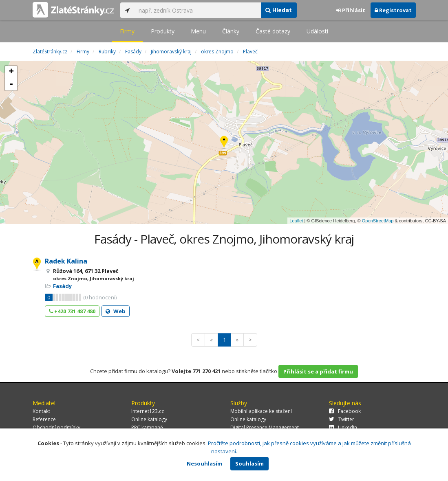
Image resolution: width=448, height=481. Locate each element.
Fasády (62, 286)
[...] (198, 10)
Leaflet (296, 221)
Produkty (163, 31)
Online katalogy (149, 419)
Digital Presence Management (265, 427)
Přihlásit (351, 10)
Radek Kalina (66, 261)
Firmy (127, 31)
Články (231, 31)
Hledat (279, 10)
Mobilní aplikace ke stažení (261, 411)
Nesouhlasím (204, 463)
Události (317, 31)
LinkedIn (343, 427)
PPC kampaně (147, 427)
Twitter (342, 419)
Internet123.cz (148, 411)
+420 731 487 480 (72, 311)
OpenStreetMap (378, 221)
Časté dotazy (273, 31)
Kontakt (41, 411)
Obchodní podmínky (56, 427)
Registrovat (393, 10)
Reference (44, 419)
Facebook (345, 411)
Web (116, 311)
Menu (198, 31)
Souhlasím (249, 463)
